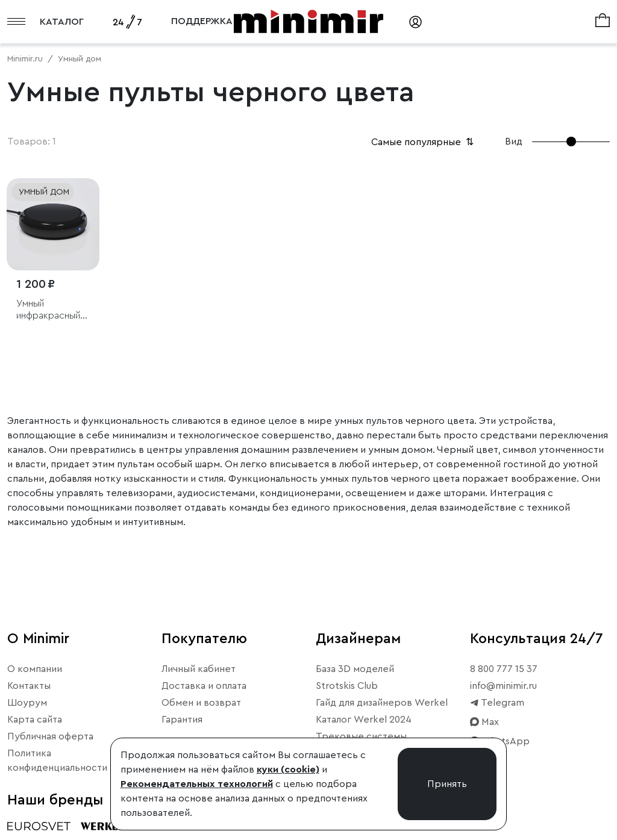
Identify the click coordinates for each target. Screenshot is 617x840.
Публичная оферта (50, 736)
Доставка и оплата (204, 686)
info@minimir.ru (503, 686)
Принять (447, 784)
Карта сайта (35, 720)
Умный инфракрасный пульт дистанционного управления (52, 310)
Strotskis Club (347, 686)
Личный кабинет (199, 669)
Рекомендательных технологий (197, 784)
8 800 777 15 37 (504, 669)
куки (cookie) (288, 770)
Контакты (29, 686)
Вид (514, 142)
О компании (35, 669)
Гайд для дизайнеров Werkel (382, 703)
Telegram (497, 703)
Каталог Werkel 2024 (364, 720)
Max (484, 722)
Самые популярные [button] (424, 142)
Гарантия (182, 720)
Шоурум (27, 703)
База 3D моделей (355, 669)
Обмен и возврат (201, 703)
